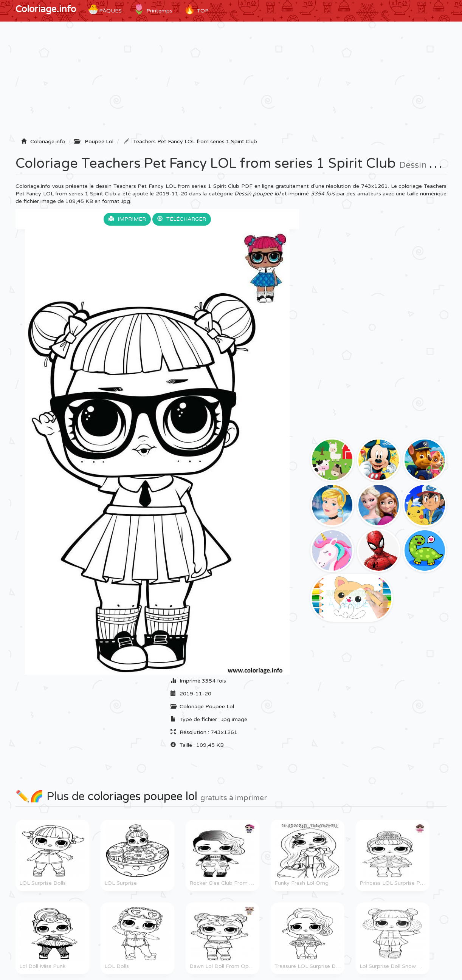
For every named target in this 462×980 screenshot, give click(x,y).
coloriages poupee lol (143, 797)
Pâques (105, 9)
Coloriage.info (46, 9)
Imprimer (127, 219)
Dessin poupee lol (257, 194)
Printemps (153, 9)
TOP (196, 9)
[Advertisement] (231, 82)
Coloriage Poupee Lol (207, 707)
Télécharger (182, 219)
